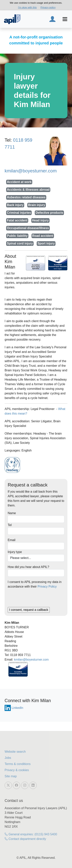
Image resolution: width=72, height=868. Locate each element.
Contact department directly (25, 839)
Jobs (8, 758)
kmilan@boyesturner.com (31, 171)
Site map (11, 776)
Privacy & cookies (17, 770)
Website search (15, 752)
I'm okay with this (27, 7)
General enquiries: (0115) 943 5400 (31, 834)
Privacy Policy (47, 587)
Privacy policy (48, 7)
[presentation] (37, 599)
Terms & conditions (18, 764)
